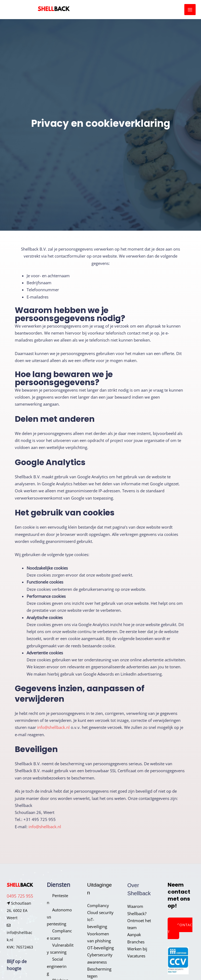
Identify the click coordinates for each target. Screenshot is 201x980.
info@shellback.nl (53, 727)
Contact (180, 928)
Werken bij (137, 949)
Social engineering (57, 966)
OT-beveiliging (100, 948)
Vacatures (136, 956)
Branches (136, 942)
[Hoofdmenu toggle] (190, 10)
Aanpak (134, 935)
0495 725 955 (20, 896)
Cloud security (100, 912)
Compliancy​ (98, 905)
